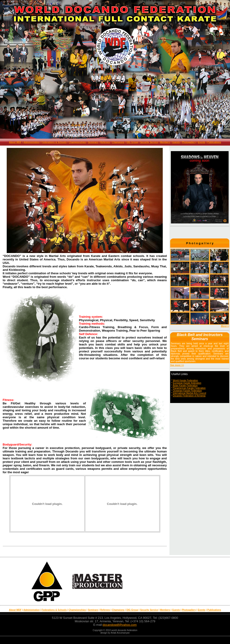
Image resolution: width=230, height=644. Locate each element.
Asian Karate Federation (185, 386)
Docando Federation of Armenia (189, 396)
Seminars (93, 142)
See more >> (177, 365)
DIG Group (132, 142)
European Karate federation (187, 383)
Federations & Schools (54, 142)
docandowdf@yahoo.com (120, 625)
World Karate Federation (186, 380)
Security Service (149, 142)
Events (202, 142)
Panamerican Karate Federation (189, 388)
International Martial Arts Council (190, 393)
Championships (77, 142)
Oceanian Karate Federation (187, 391)
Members (165, 142)
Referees (105, 142)
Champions (118, 142)
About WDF (15, 142)
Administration (32, 142)
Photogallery (189, 142)
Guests (176, 142)
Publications (214, 142)
